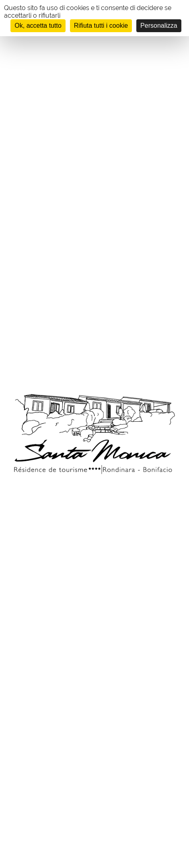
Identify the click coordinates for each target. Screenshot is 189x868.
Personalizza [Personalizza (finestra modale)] (159, 26)
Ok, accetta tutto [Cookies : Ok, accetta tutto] (38, 26)
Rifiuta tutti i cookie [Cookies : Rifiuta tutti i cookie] (101, 26)
